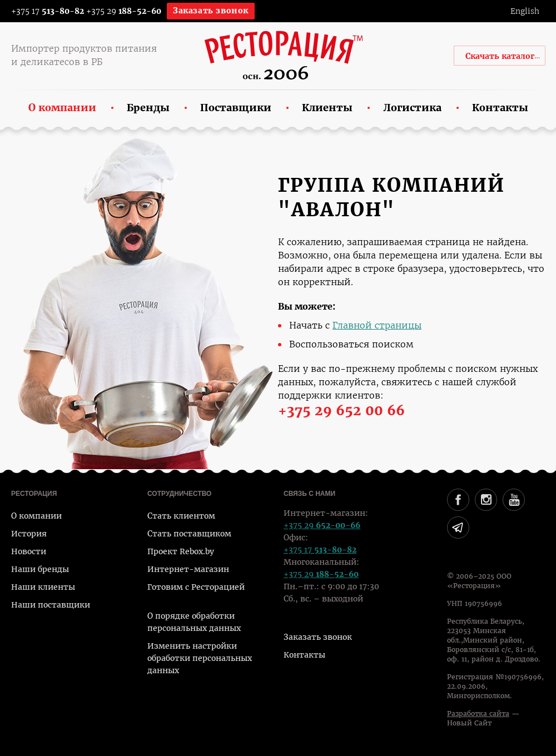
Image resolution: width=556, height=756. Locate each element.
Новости (29, 551)
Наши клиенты (43, 587)
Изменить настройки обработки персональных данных (200, 658)
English (525, 11)
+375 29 (124, 11)
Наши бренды (40, 569)
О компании (36, 516)
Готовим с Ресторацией (196, 587)
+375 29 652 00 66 (341, 411)
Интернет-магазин (188, 569)
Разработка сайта (478, 714)
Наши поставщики (51, 605)
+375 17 (40, 11)
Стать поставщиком (189, 534)
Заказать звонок (211, 11)
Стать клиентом (181, 516)
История (29, 534)
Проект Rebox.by (181, 551)
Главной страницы (377, 325)
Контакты (304, 655)
